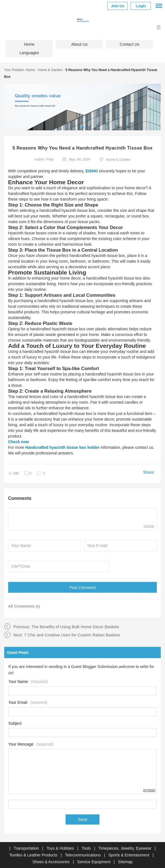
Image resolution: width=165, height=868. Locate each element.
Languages (29, 53)
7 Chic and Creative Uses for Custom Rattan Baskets (72, 635)
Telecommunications (83, 855)
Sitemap (125, 862)
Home (29, 44)
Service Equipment (94, 862)
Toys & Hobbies (61, 848)
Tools (87, 848)
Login (141, 6)
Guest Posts (18, 652)
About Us (79, 44)
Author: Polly (44, 159)
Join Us (118, 6)
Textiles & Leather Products (34, 855)
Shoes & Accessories (52, 862)
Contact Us (130, 44)
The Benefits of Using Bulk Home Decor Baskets (75, 627)
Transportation (27, 848)
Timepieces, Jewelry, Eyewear (125, 848)
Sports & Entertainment (130, 855)
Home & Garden (50, 70)
